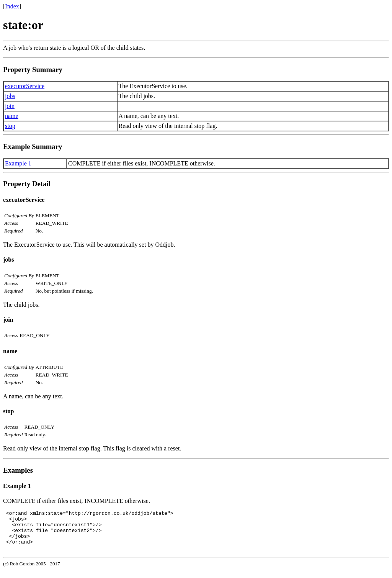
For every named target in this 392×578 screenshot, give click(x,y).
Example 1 (18, 163)
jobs (10, 96)
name (12, 116)
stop (10, 126)
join (10, 106)
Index (12, 6)
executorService (25, 86)
